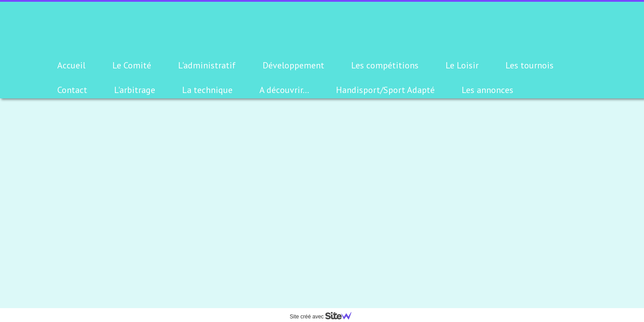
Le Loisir (462, 65)
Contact (72, 90)
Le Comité (132, 65)
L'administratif (207, 65)
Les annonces (487, 90)
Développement (293, 65)
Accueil (71, 65)
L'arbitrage (135, 90)
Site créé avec (324, 317)
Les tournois (530, 65)
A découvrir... (284, 90)
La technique (207, 90)
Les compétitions (385, 65)
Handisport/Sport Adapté (385, 90)
